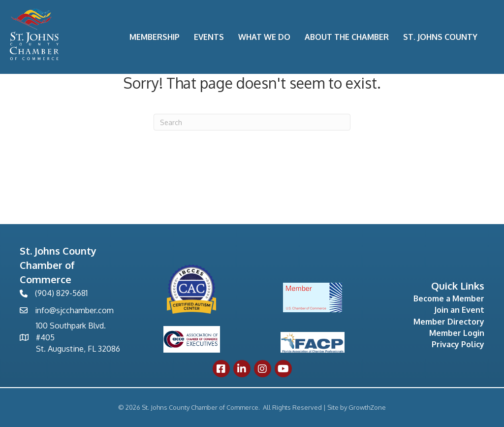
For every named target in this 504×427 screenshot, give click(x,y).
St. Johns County (440, 37)
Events (209, 37)
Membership (155, 37)
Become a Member (449, 298)
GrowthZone (367, 407)
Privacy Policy (458, 344)
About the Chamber (347, 37)
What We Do (264, 37)
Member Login (457, 333)
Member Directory (449, 322)
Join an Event (459, 310)
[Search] (252, 122)
